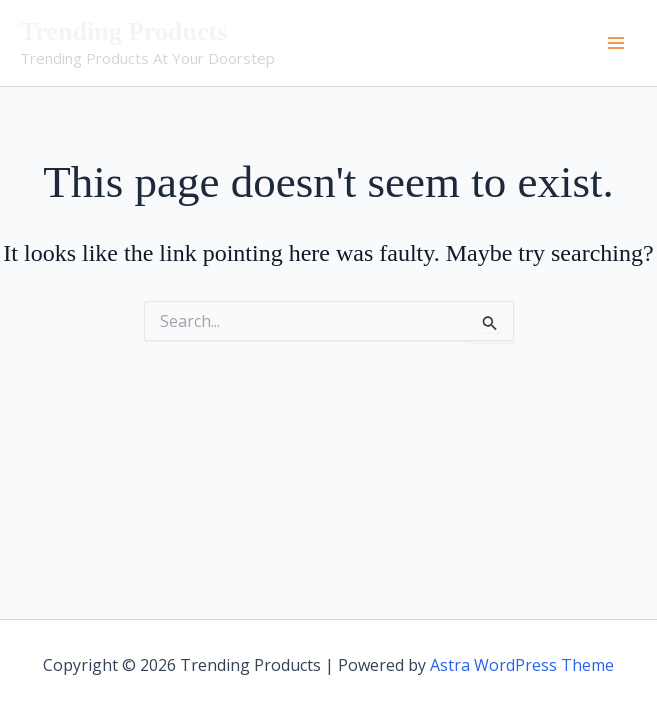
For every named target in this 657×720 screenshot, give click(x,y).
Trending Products (123, 31)
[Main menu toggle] (616, 43)
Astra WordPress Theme (522, 665)
